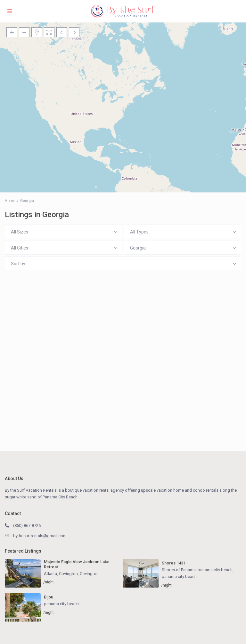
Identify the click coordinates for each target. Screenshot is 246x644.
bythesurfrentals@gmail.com (40, 536)
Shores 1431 (174, 563)
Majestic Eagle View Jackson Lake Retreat (77, 564)
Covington (89, 574)
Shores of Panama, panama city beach (197, 570)
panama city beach (179, 576)
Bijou (49, 597)
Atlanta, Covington (61, 574)
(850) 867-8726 (27, 525)
